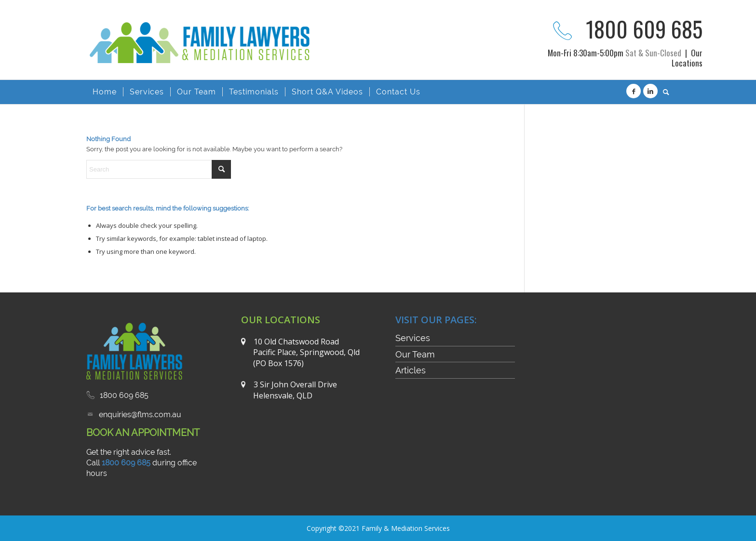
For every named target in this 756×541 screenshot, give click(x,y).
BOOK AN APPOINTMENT (143, 433)
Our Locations (687, 58)
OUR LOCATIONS (281, 320)
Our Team (415, 354)
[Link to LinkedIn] (650, 91)
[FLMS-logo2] (203, 57)
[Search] (663, 92)
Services (413, 338)
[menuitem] (105, 92)
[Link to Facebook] (634, 91)
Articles (411, 370)
